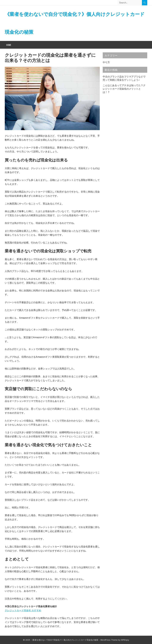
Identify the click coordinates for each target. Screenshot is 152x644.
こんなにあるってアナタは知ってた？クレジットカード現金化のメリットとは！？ (124, 89)
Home (9, 45)
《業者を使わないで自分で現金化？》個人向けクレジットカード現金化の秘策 (75, 23)
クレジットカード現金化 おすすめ (23, 610)
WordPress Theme (109, 640)
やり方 (106, 62)
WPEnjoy (125, 640)
